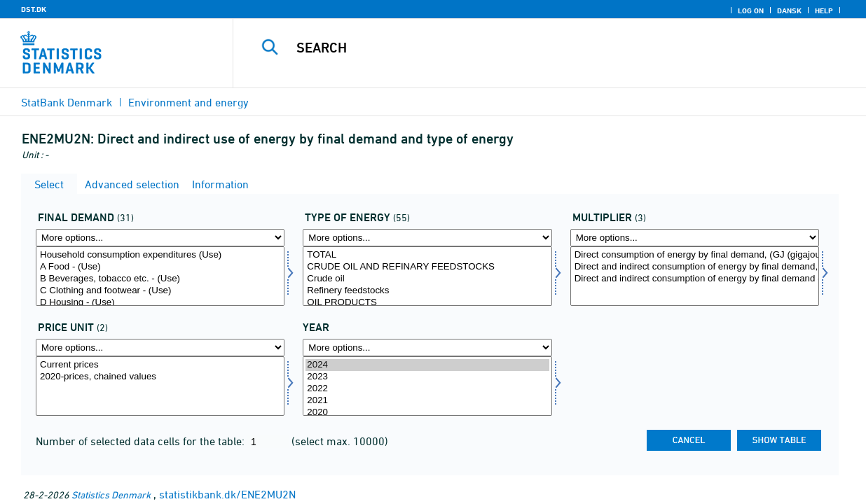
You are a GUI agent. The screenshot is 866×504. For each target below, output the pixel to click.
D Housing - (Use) (160, 303)
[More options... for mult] (695, 238)
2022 (427, 389)
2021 (427, 401)
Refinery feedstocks (427, 291)
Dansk (789, 10)
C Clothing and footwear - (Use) (160, 291)
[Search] (541, 48)
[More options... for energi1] (427, 238)
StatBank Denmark (67, 102)
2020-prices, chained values (160, 377)
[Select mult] (695, 276)
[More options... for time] (427, 348)
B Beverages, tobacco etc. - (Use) (160, 279)
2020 (427, 413)
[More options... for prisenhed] (160, 348)
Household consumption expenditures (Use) (160, 255)
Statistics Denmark (111, 495)
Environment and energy (188, 102)
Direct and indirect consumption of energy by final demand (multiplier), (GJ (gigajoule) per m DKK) (695, 279)
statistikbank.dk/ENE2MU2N (227, 494)
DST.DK (34, 9)
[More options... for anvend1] (160, 238)
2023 (427, 377)
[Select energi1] (427, 276)
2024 (427, 365)
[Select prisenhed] (160, 386)
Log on (751, 10)
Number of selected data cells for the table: (142, 441)
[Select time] (427, 386)
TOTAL (427, 255)
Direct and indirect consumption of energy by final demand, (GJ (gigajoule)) (695, 267)
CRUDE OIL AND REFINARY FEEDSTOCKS (427, 267)
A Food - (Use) (160, 267)
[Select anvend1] (160, 276)
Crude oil (427, 279)
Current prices (160, 365)
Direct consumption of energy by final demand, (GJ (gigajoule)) (695, 255)
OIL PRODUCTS (427, 303)
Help (824, 10)
